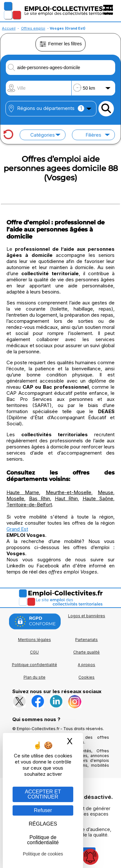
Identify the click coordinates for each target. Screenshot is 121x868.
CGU (34, 652)
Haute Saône (98, 498)
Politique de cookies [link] (43, 854)
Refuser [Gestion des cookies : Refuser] (43, 810)
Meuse (106, 492)
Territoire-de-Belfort (29, 505)
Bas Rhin (40, 498)
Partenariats (86, 640)
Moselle (15, 498)
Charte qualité (86, 652)
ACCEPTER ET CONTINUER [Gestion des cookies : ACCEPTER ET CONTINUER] (43, 794)
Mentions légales (35, 640)
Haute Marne (23, 492)
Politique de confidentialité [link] (43, 840)
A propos (86, 665)
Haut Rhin (66, 498)
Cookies (86, 677)
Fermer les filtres (60, 44)
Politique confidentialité (35, 665)
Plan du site (35, 677)
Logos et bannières (87, 616)
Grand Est (17, 529)
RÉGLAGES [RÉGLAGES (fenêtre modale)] (43, 824)
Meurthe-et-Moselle (69, 492)
